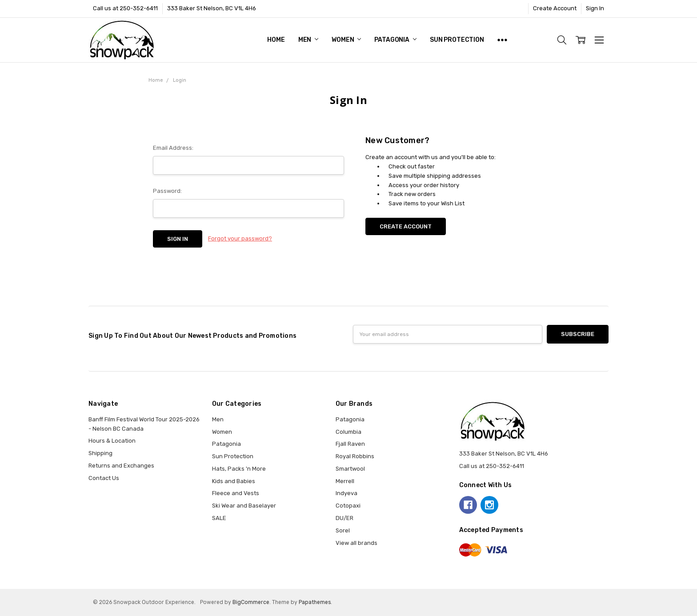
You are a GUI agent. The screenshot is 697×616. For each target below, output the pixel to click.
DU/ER (344, 518)
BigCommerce (251, 602)
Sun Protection (457, 40)
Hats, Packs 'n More (239, 469)
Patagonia (395, 40)
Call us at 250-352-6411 (125, 8)
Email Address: (173, 148)
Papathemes (315, 602)
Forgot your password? (240, 238)
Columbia (348, 432)
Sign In (595, 8)
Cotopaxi (348, 506)
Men (308, 40)
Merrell (345, 481)
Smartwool (350, 469)
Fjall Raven (350, 444)
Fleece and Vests (236, 493)
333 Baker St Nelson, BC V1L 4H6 (212, 8)
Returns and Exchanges (121, 466)
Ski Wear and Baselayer (244, 506)
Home (276, 40)
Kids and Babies (234, 481)
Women (346, 40)
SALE (219, 518)
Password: (167, 191)
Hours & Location (112, 441)
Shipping (100, 453)
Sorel (343, 530)
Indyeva (346, 493)
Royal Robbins (355, 456)
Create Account (555, 8)
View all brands (357, 543)
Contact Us (104, 478)
